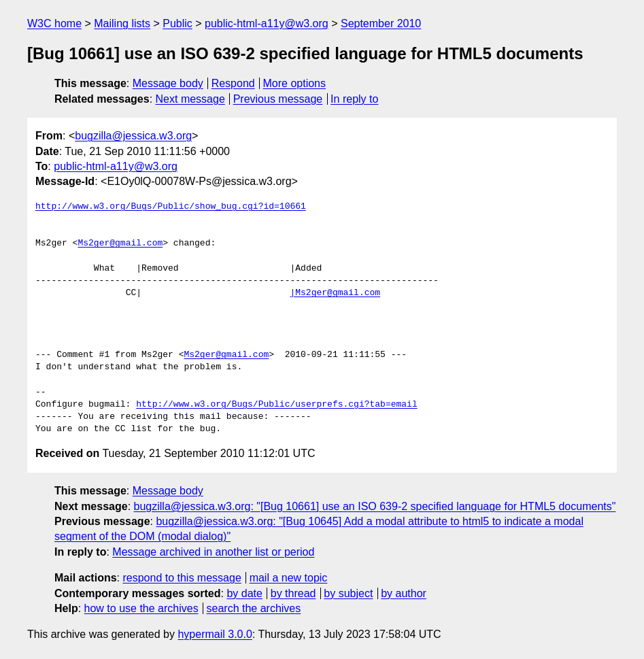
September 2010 (381, 23)
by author (404, 593)
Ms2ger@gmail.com (120, 243)
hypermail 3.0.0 (215, 634)
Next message (190, 99)
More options (295, 83)
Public (177, 23)
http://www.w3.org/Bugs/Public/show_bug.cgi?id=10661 (171, 207)
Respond (233, 83)
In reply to (354, 99)
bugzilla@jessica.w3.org (133, 136)
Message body (168, 83)
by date (244, 593)
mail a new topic (289, 578)
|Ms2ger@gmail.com (335, 293)
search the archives (254, 608)
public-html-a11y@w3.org (267, 23)
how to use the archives (141, 608)
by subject (348, 593)
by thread (293, 593)
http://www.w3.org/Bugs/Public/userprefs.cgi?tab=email (276, 405)
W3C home (54, 23)
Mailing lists (122, 23)
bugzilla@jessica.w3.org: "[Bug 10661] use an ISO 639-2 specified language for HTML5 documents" (375, 506)
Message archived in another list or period (213, 552)
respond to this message (182, 578)
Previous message (278, 99)
